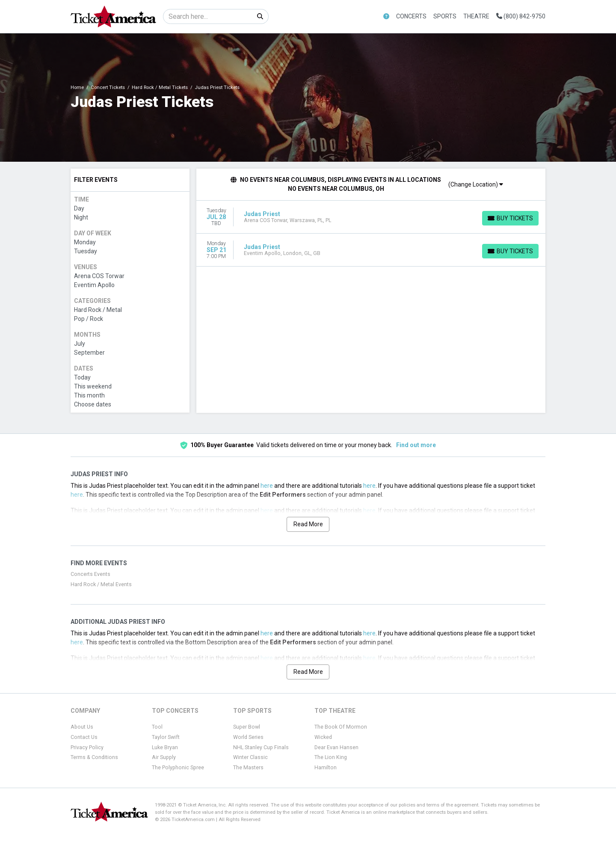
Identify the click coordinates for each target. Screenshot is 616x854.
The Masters (248, 768)
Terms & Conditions (94, 757)
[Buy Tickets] (510, 218)
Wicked (323, 737)
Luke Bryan (165, 747)
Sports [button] (445, 16)
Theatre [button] (476, 16)
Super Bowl (247, 727)
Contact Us (84, 737)
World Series (248, 737)
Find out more (416, 445)
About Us (82, 727)
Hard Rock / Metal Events (101, 584)
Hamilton (326, 768)
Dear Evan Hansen (336, 747)
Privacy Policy (87, 747)
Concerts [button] (411, 16)
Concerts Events (90, 574)
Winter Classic (250, 757)
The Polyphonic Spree (178, 768)
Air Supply (164, 757)
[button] (386, 16)
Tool (157, 727)
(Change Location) (476, 184)
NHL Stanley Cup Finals (261, 747)
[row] (371, 217)
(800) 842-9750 (521, 16)
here (267, 486)
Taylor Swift (166, 737)
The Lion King (331, 757)
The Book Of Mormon (341, 727)
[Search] (208, 16)
